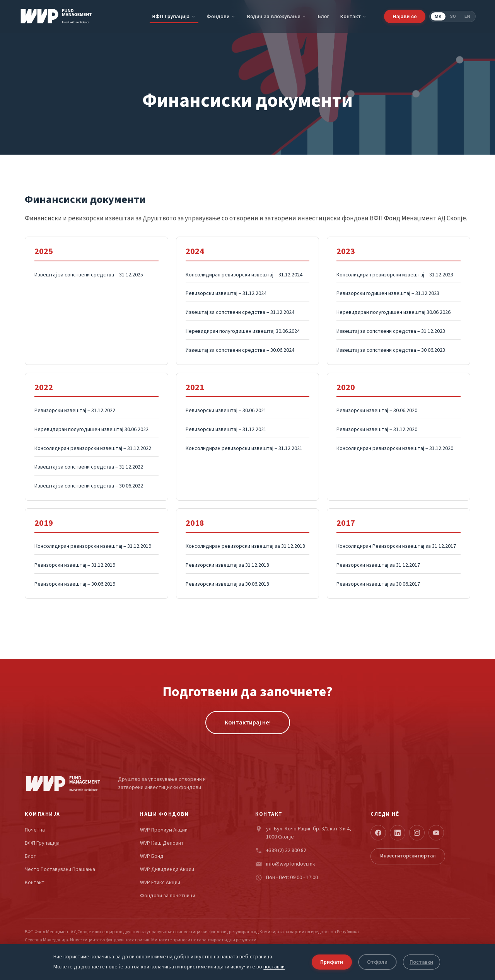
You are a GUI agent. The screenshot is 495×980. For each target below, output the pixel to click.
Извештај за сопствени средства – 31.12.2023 (391, 331)
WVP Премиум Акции (164, 830)
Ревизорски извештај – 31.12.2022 (75, 411)
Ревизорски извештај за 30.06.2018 (227, 584)
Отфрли (379, 962)
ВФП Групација (171, 16)
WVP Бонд (152, 856)
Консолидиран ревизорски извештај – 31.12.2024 (244, 275)
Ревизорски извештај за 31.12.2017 (378, 565)
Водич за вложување (273, 16)
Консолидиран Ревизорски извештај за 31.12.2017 (396, 546)
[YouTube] (436, 833)
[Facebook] (378, 833)
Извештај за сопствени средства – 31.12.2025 (89, 275)
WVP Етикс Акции (160, 883)
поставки (273, 967)
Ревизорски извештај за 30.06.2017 (378, 584)
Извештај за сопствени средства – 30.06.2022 (89, 486)
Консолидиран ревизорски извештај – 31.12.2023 (395, 275)
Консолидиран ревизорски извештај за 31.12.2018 (245, 546)
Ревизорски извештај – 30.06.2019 (75, 584)
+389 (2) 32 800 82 (286, 850)
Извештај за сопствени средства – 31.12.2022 (89, 467)
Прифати (332, 962)
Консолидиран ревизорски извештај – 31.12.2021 (244, 448)
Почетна (35, 830)
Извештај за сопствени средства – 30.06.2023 (391, 350)
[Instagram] (417, 833)
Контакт (351, 16)
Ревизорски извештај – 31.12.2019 (75, 565)
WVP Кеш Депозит (162, 843)
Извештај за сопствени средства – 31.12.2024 (240, 312)
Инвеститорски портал (408, 856)
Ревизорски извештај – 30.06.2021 (226, 411)
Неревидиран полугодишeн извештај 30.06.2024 (243, 331)
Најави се (405, 16)
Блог (323, 16)
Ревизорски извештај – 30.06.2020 (377, 411)
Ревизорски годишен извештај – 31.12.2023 (388, 293)
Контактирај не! (248, 723)
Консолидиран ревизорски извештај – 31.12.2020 (395, 448)
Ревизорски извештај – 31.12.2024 (226, 293)
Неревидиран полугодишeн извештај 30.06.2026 (393, 312)
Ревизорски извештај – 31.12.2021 (226, 429)
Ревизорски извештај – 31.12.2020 (377, 429)
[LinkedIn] (398, 833)
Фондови (218, 16)
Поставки (423, 962)
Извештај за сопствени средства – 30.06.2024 (240, 350)
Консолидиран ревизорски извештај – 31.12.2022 (93, 448)
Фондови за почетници (168, 896)
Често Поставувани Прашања (60, 870)
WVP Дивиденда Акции (167, 870)
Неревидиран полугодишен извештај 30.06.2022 (91, 429)
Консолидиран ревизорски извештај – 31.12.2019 (93, 546)
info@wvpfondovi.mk (291, 864)
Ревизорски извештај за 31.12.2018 (227, 565)
